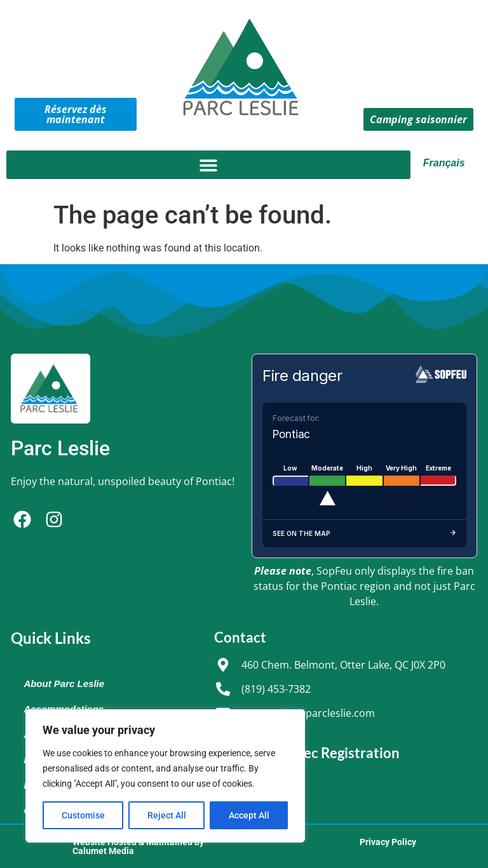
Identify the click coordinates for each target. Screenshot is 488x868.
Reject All (167, 815)
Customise (83, 815)
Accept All (249, 815)
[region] (165, 776)
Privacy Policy (388, 842)
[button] (208, 165)
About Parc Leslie (64, 684)
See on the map (364, 534)
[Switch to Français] (446, 163)
